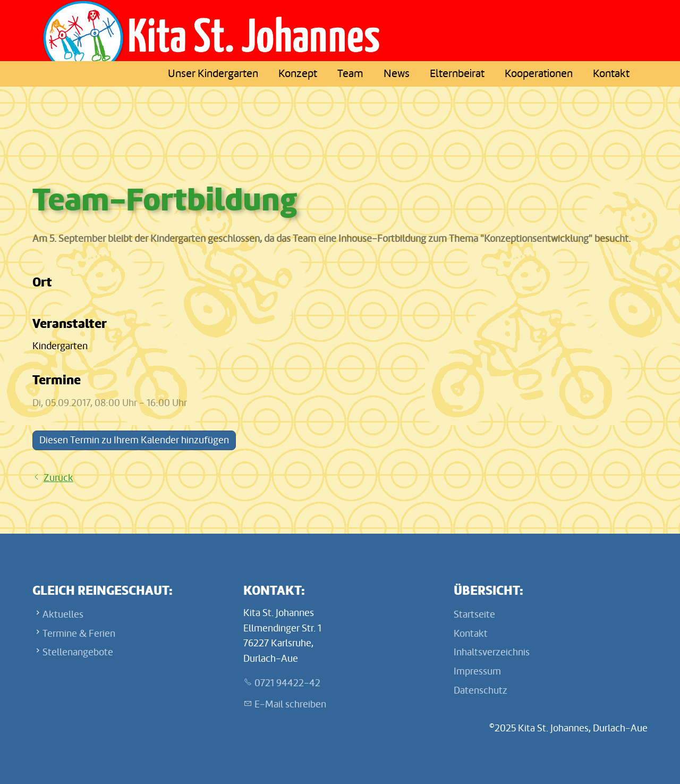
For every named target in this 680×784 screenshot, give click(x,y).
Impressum (477, 671)
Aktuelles (63, 614)
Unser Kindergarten (213, 74)
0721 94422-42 (287, 683)
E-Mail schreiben (290, 704)
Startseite (474, 614)
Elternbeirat (457, 74)
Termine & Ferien (79, 634)
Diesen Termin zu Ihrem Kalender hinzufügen (134, 440)
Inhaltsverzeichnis (492, 652)
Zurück (58, 478)
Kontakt (611, 74)
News (397, 74)
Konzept (298, 74)
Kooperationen (539, 74)
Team (350, 74)
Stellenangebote (78, 652)
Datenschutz (481, 690)
